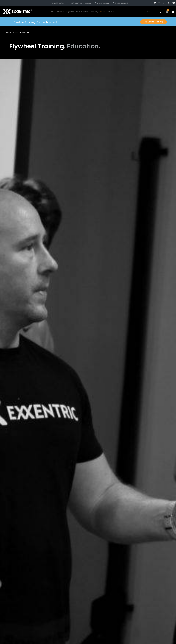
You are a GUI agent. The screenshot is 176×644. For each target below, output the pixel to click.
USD (149, 11)
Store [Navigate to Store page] (102, 12)
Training (16, 33)
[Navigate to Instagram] (169, 3)
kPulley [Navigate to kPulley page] (60, 12)
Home (9, 33)
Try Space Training (153, 22)
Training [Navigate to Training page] (94, 12)
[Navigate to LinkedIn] (155, 3)
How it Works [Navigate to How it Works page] (82, 12)
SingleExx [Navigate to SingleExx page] (70, 12)
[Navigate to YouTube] (174, 3)
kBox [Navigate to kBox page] (53, 12)
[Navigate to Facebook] (159, 3)
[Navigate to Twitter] (164, 3)
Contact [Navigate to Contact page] (111, 12)
